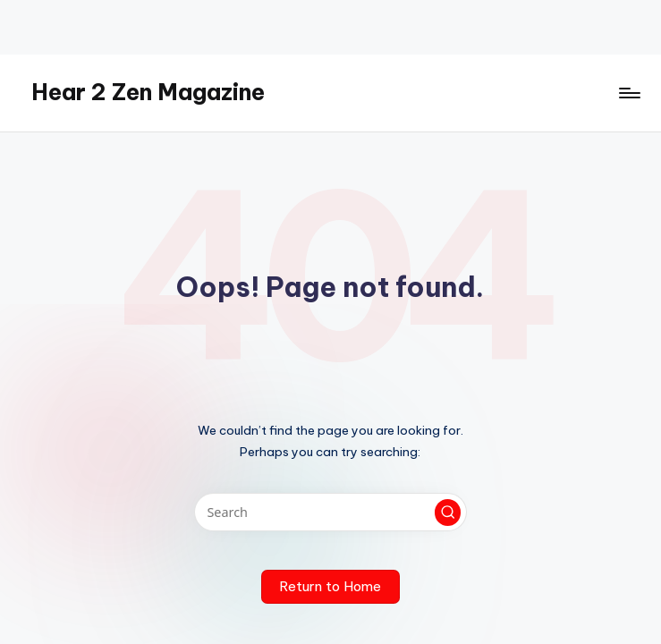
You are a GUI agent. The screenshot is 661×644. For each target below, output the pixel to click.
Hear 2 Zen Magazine (148, 92)
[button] (448, 513)
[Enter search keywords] (330, 512)
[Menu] (628, 93)
